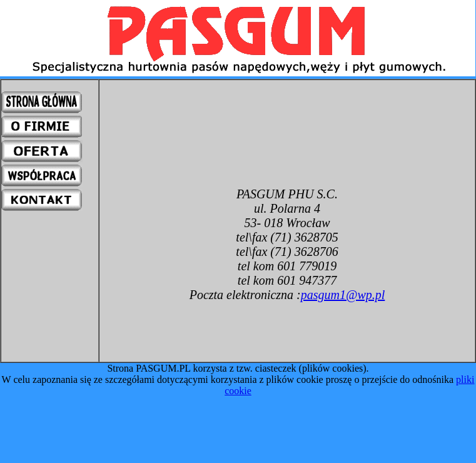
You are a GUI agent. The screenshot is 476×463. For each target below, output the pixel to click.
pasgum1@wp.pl (343, 295)
